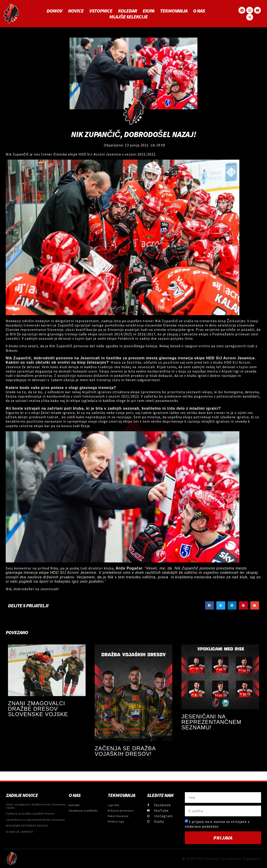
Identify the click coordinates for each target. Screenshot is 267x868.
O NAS (199, 11)
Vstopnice (101, 11)
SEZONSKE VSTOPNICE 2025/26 (27, 826)
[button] (209, 605)
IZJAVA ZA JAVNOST (20, 832)
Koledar (127, 11)
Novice (76, 11)
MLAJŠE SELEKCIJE (129, 17)
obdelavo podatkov (202, 826)
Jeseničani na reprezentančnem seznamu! (211, 722)
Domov (54, 11)
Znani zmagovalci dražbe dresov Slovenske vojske (38, 709)
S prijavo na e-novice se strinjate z (217, 824)
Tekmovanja (174, 11)
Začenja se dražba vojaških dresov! (125, 751)
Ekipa (148, 11)
